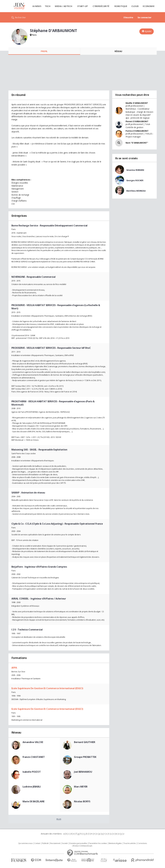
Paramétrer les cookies (98, 843)
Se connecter (145, 17)
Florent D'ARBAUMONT (137, 121)
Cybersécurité (101, 6)
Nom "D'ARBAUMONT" (137, 143)
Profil (44, 51)
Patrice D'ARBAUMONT (137, 131)
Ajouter (148, 31)
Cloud (135, 6)
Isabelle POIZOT (32, 772)
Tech (48, 6)
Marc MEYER (81, 787)
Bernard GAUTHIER (85, 742)
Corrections (142, 843)
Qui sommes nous (25, 843)
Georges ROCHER (135, 180)
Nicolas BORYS (82, 801)
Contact (37, 843)
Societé (65, 843)
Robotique (121, 6)
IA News (37, 6)
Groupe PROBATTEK (85, 757)
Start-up (82, 6)
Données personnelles (78, 843)
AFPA (14, 668)
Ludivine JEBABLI (32, 787)
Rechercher (20, 17)
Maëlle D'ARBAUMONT (137, 103)
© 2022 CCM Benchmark (83, 846)
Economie (149, 6)
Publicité (45, 843)
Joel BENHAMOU (83, 772)
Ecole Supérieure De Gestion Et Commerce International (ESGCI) (47, 688)
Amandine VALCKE (33, 742)
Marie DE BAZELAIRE (34, 801)
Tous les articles (130, 843)
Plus (59, 819)
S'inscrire (128, 17)
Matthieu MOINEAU (136, 191)
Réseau (118, 51)
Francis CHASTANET (34, 757)
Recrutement (55, 843)
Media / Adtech (63, 6)
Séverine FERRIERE (135, 170)
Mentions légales (115, 843)
